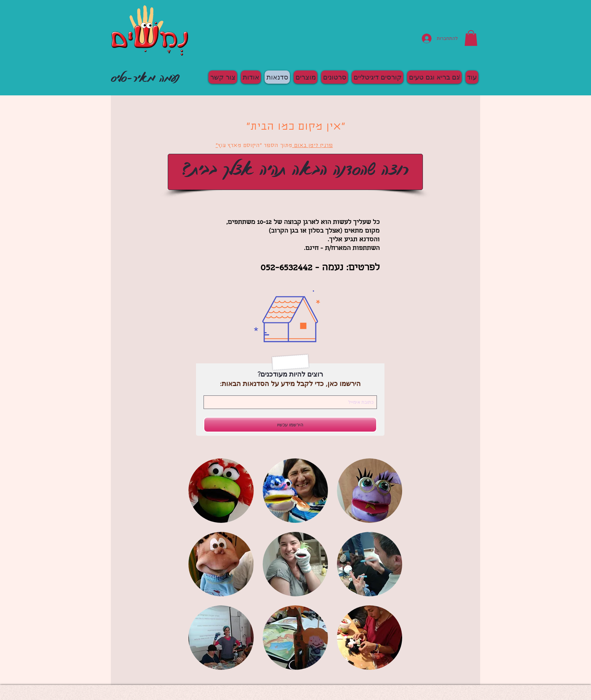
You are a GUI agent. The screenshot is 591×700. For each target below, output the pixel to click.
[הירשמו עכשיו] (290, 425)
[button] (471, 38)
